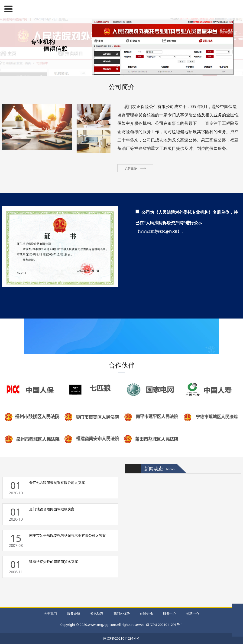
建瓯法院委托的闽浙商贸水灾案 (54, 562)
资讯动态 (97, 613)
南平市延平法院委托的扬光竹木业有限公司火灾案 (68, 535)
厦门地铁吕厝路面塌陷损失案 (52, 509)
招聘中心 (193, 613)
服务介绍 (74, 613)
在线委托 (146, 613)
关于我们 (50, 613)
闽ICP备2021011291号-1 (121, 638)
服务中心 (169, 613)
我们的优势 (122, 613)
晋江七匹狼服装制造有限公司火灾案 (57, 483)
